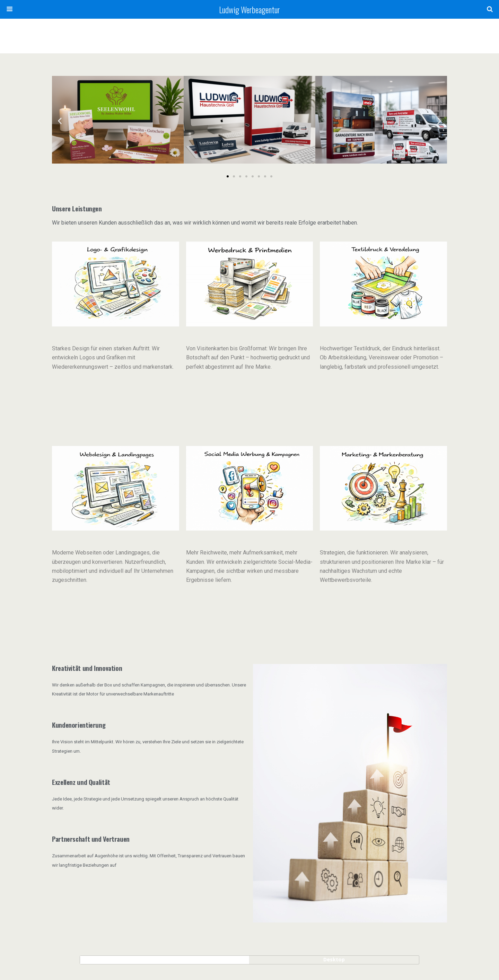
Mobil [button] (165, 959)
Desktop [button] (334, 959)
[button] (60, 121)
